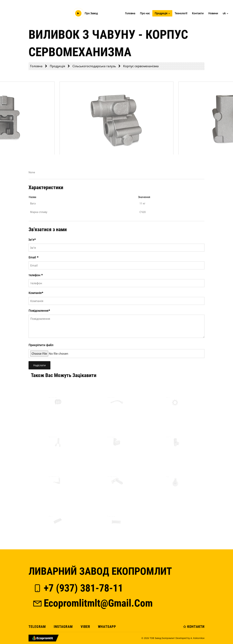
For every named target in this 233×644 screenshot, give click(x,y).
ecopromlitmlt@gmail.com (92, 603)
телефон (36, 275)
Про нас (145, 13)
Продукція (162, 13)
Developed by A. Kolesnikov (190, 638)
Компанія (36, 293)
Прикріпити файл (41, 345)
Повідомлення (39, 311)
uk (225, 13)
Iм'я (32, 240)
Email (34, 257)
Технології (181, 13)
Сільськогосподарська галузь (94, 66)
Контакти (198, 13)
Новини (213, 13)
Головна (130, 13)
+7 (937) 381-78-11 (78, 588)
